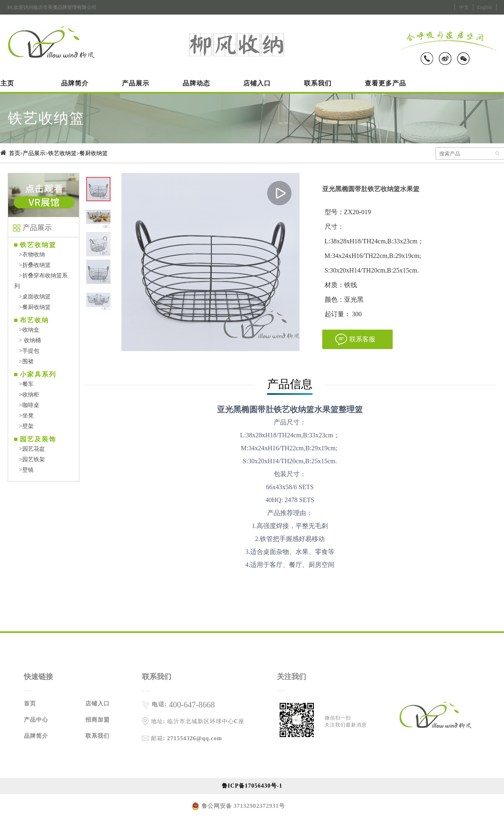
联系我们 (318, 83)
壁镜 (24, 470)
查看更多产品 (385, 83)
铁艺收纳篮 (62, 153)
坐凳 (24, 416)
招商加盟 (98, 720)
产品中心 (36, 720)
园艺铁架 (30, 459)
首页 (15, 153)
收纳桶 (28, 340)
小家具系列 (38, 374)
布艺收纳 (34, 320)
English (485, 7)
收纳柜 (27, 395)
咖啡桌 (27, 405)
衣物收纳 (30, 255)
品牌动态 (196, 83)
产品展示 (136, 83)
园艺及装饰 (38, 439)
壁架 (24, 426)
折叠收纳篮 (33, 265)
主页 (7, 83)
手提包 (27, 351)
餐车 (24, 384)
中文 (464, 7)
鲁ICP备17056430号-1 (252, 786)
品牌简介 (75, 83)
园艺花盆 (30, 449)
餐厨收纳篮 (94, 153)
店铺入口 (257, 83)
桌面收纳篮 (33, 297)
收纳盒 (27, 330)
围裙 (24, 361)
